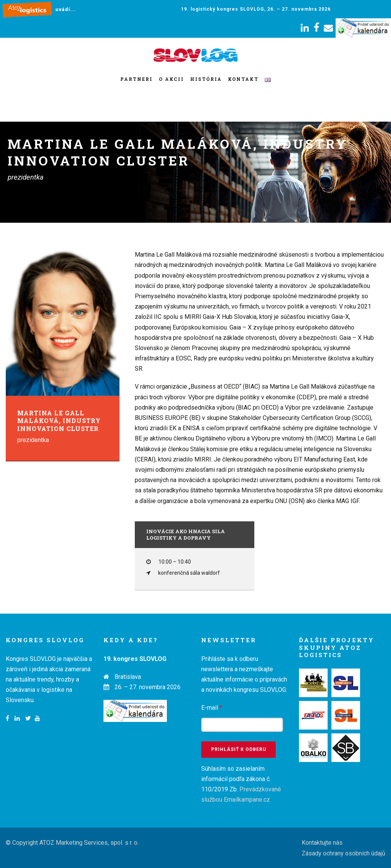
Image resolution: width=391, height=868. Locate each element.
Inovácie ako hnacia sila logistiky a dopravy (186, 534)
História (206, 79)
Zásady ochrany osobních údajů (343, 853)
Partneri (137, 79)
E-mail (212, 708)
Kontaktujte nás (322, 843)
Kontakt (243, 79)
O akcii (171, 79)
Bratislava (128, 677)
